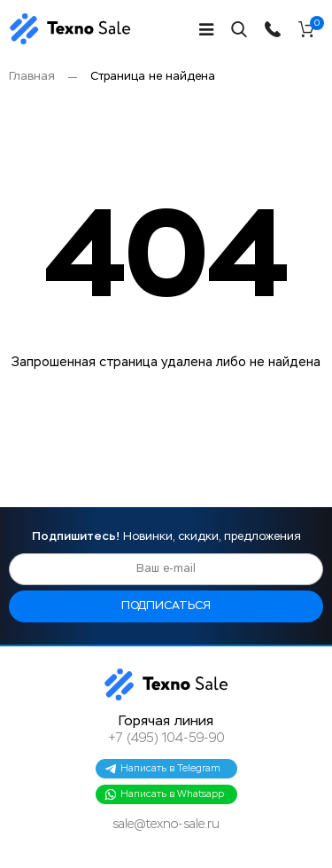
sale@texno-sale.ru (166, 825)
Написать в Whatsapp (164, 794)
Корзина (317, 26)
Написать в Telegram (162, 769)
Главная (32, 77)
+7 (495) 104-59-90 (166, 739)
